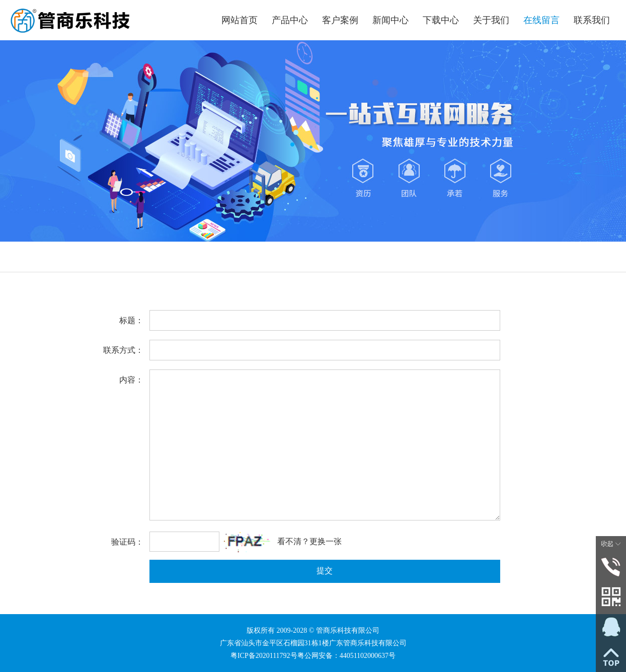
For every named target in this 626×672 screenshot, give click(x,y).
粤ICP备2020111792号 (264, 656)
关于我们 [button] (491, 20)
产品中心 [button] (290, 20)
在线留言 (541, 20)
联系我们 (592, 20)
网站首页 (240, 20)
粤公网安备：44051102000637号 (346, 656)
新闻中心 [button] (390, 20)
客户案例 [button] (340, 20)
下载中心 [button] (441, 20)
